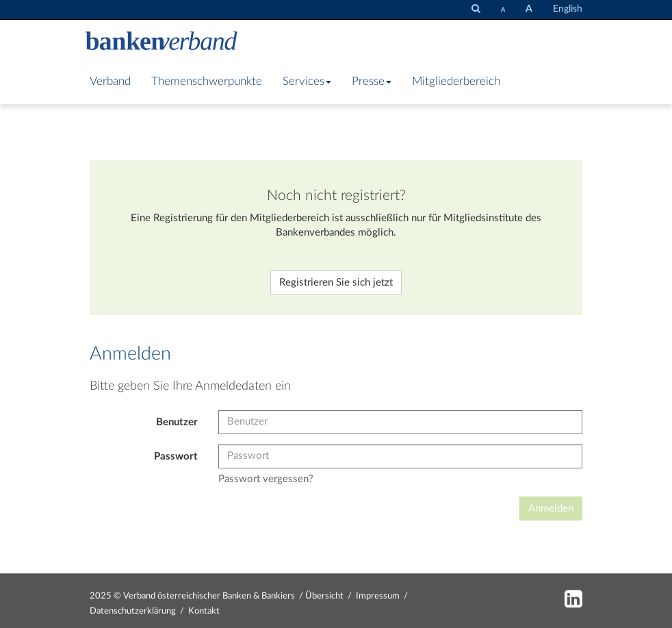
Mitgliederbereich (456, 81)
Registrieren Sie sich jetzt (336, 282)
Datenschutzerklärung (133, 611)
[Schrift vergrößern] (529, 9)
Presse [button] (372, 81)
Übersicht (324, 596)
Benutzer (177, 422)
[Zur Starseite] (161, 42)
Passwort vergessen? (266, 479)
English (568, 9)
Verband (110, 81)
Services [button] (307, 81)
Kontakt (204, 611)
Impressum (378, 596)
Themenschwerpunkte (207, 81)
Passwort (176, 456)
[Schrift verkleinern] (503, 10)
